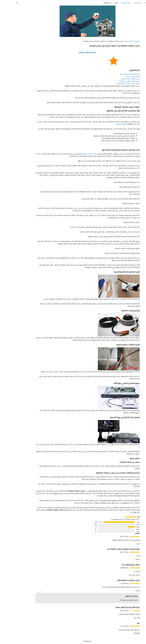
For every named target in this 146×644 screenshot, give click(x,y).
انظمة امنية (123, 3)
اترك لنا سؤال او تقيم (73, 52)
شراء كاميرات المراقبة (75, 154)
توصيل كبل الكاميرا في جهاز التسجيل (113, 83)
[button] (3, 3)
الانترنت (23, 154)
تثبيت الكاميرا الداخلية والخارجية (115, 74)
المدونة (133, 3)
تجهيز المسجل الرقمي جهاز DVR (115, 81)
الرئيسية (123, 41)
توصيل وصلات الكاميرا (118, 76)
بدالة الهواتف (92, 3)
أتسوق (141, 3)
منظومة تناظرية (107, 124)
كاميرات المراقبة (112, 3)
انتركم (102, 3)
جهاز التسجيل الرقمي (65, 208)
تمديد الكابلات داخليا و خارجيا (116, 79)
